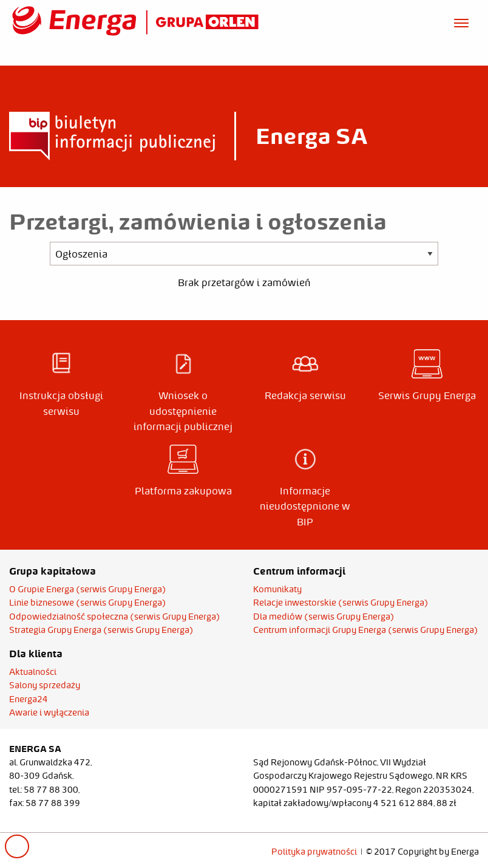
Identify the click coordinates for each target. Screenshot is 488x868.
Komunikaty (277, 589)
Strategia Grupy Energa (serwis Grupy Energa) (101, 630)
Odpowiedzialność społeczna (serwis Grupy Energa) (115, 617)
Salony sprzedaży (45, 685)
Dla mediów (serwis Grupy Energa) (324, 617)
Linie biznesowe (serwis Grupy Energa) (88, 603)
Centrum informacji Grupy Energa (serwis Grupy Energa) (366, 630)
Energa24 (29, 699)
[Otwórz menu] (461, 21)
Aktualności (33, 672)
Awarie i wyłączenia (49, 713)
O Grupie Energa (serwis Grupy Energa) (88, 589)
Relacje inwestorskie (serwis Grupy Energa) (341, 603)
